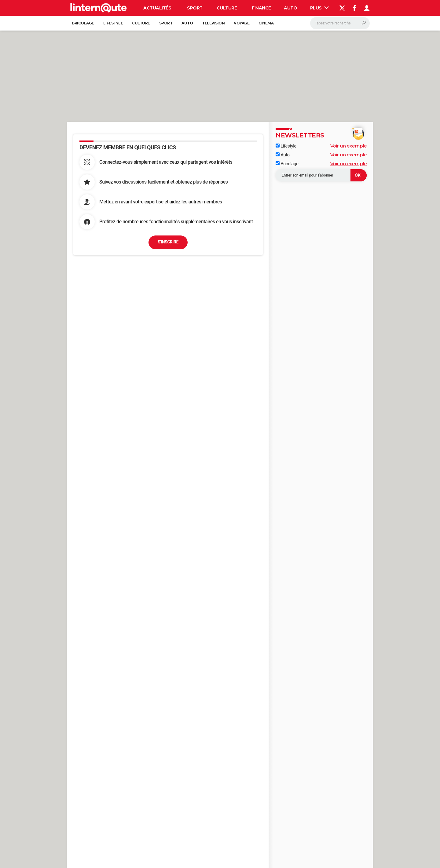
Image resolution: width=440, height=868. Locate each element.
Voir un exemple (349, 146)
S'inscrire (168, 242)
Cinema (266, 23)
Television (213, 23)
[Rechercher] (340, 23)
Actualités (157, 8)
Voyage (242, 23)
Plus (320, 8)
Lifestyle (113, 23)
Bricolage (83, 23)
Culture (227, 8)
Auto (290, 8)
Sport (195, 8)
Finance (261, 8)
